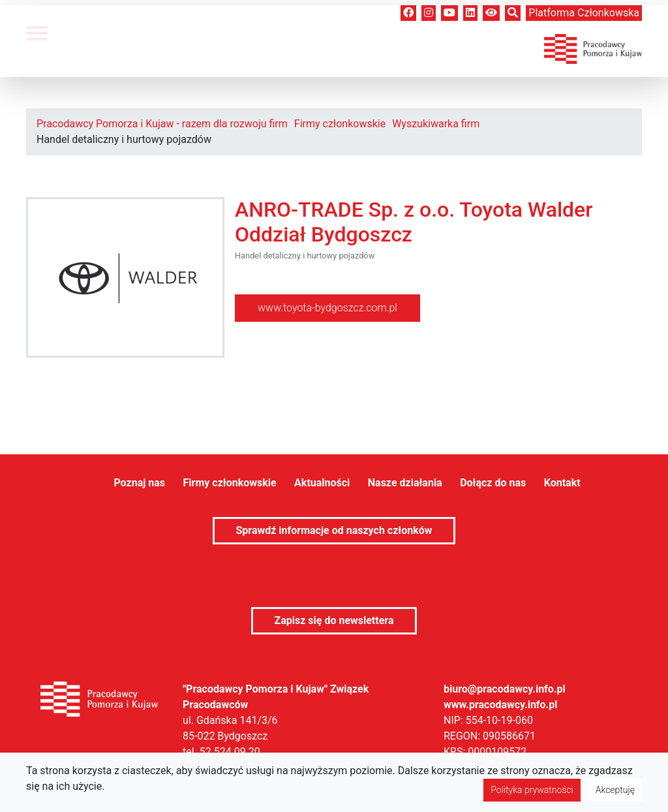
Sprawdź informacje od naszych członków (334, 530)
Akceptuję (615, 790)
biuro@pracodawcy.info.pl (505, 689)
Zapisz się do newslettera (334, 620)
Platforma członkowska (584, 13)
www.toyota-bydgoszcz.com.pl (327, 308)
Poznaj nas (139, 483)
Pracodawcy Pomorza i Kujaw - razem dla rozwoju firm (162, 124)
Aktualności (322, 483)
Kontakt (562, 483)
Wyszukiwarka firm (436, 124)
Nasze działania (405, 483)
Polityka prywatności (532, 790)
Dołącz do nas (493, 483)
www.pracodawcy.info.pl (501, 705)
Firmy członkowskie (340, 124)
